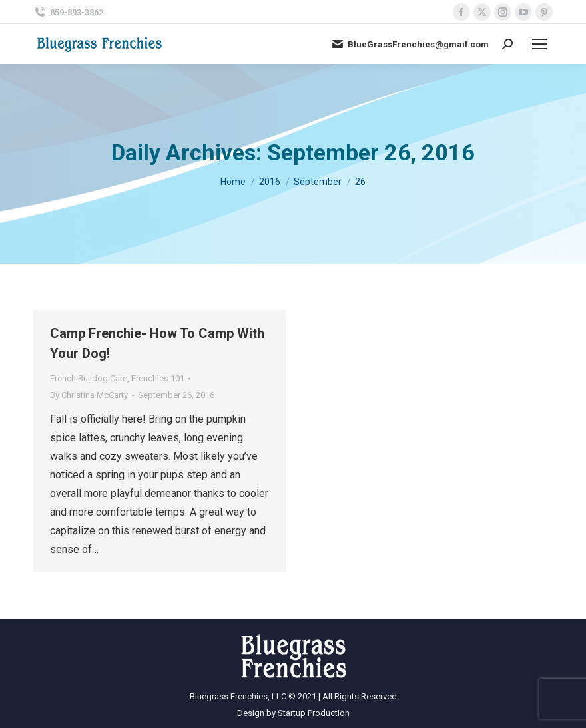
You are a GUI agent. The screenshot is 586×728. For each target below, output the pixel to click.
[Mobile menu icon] (539, 44)
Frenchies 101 (158, 378)
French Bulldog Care (89, 378)
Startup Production (314, 713)
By (89, 395)
